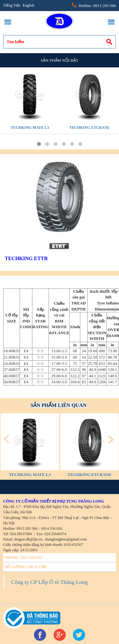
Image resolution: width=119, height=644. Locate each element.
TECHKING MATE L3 (30, 128)
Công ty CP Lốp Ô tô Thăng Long (49, 582)
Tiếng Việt (12, 5)
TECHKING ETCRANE (89, 128)
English (29, 5)
